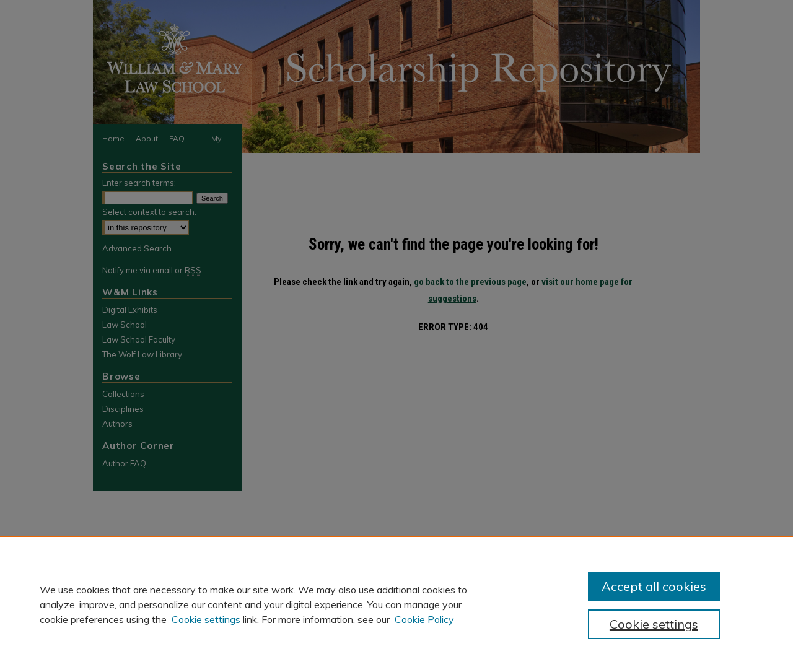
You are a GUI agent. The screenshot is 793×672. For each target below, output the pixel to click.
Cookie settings (206, 619)
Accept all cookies (654, 586)
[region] (396, 604)
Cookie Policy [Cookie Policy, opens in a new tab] (424, 619)
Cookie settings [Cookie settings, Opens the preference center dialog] (654, 624)
